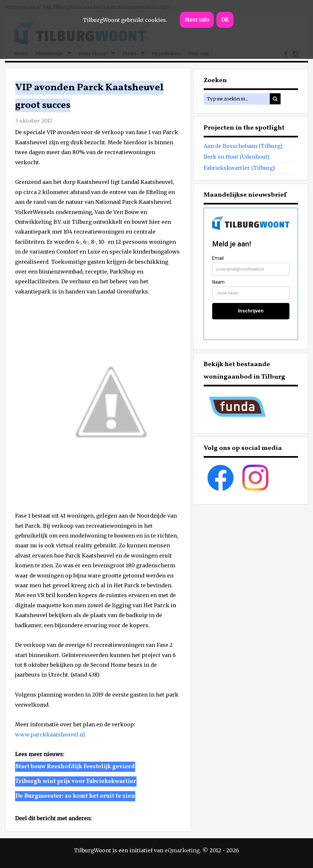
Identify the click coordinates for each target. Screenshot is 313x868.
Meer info (197, 20)
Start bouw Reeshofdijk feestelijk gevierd (75, 767)
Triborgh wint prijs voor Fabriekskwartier (76, 781)
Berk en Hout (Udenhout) (237, 157)
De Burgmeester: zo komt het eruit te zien (75, 796)
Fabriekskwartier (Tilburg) (239, 168)
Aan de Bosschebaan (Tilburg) (243, 146)
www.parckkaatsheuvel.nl (50, 735)
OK (225, 20)
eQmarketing (182, 850)
